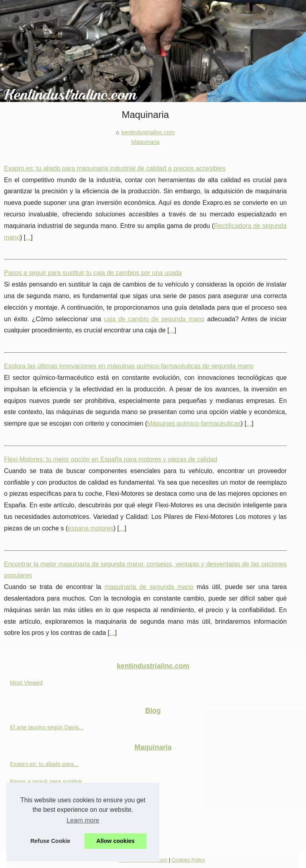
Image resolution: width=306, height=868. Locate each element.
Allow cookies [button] (116, 841)
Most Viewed (26, 683)
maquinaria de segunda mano (149, 587)
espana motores (91, 528)
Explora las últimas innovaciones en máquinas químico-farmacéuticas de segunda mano (129, 366)
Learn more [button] (83, 820)
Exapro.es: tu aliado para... (44, 764)
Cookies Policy (188, 860)
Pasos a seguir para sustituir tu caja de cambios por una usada (93, 273)
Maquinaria (145, 142)
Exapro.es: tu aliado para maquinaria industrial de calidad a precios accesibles (115, 168)
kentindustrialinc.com (148, 132)
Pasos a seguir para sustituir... (48, 782)
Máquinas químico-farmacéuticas (194, 423)
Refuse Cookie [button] (50, 841)
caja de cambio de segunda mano (154, 319)
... (28, 237)
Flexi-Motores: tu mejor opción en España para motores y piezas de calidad (111, 459)
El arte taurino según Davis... (47, 727)
